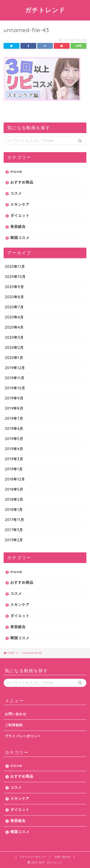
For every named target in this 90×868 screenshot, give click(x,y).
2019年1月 (14, 469)
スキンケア (20, 204)
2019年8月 (14, 408)
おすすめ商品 (22, 182)
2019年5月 (14, 439)
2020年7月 (14, 307)
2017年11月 (15, 520)
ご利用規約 (14, 725)
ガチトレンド (45, 10)
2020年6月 (14, 317)
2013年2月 (14, 540)
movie (16, 172)
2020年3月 (14, 337)
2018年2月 (14, 499)
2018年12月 (15, 479)
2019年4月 (14, 449)
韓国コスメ (20, 238)
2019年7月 (14, 418)
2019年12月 (15, 368)
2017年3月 (14, 530)
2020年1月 (14, 358)
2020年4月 (14, 327)
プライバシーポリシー (23, 736)
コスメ (16, 193)
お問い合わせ (16, 714)
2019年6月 (14, 429)
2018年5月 (14, 489)
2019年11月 (15, 378)
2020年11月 (15, 267)
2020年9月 (14, 287)
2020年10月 (15, 277)
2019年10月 (15, 388)
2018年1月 (14, 510)
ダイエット (20, 215)
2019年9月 (14, 398)
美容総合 (18, 227)
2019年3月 (14, 459)
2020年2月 (14, 348)
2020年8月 (14, 297)
